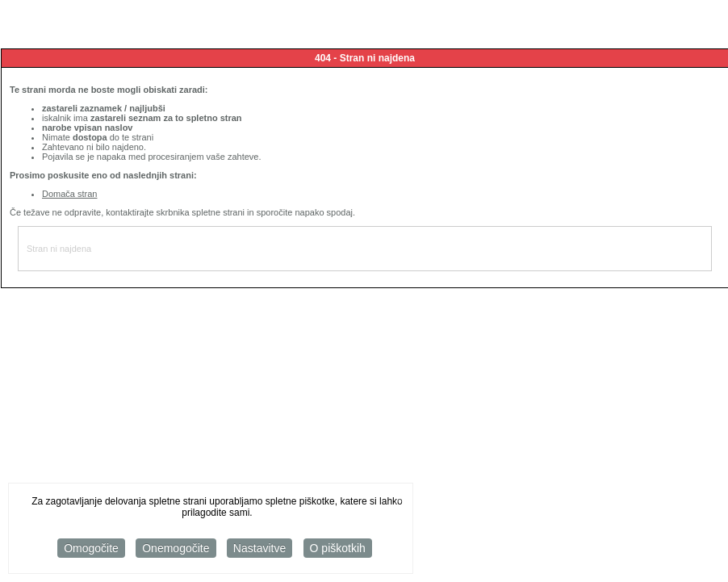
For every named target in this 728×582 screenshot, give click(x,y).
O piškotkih (338, 550)
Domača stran (69, 194)
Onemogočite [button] (176, 550)
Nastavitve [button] (259, 550)
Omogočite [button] (91, 550)
